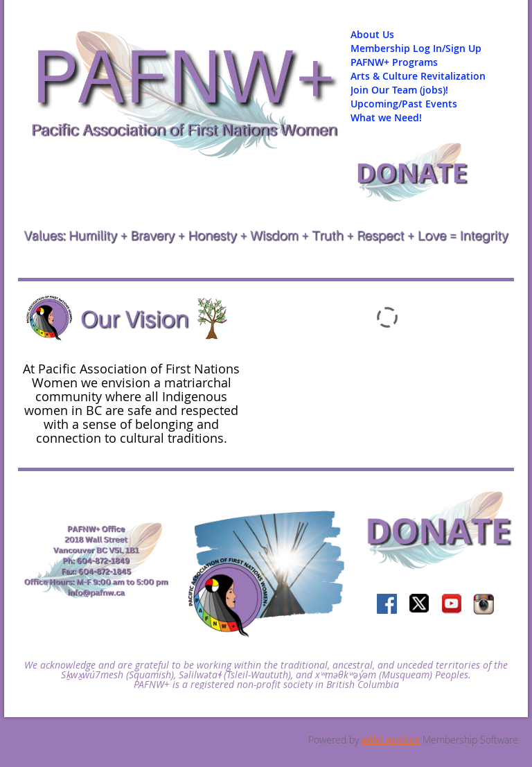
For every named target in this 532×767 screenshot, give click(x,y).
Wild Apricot (391, 740)
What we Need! (386, 117)
